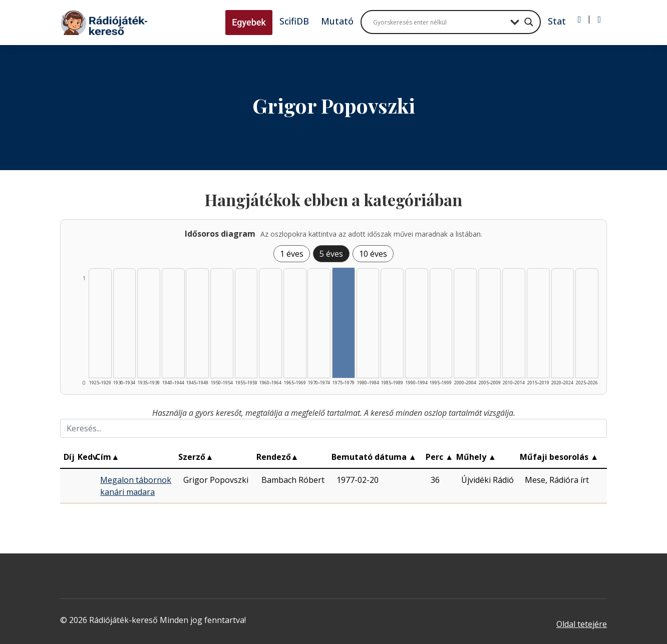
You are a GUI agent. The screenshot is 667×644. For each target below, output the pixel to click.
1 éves (292, 254)
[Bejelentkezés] (580, 20)
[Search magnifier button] (529, 22)
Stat (557, 21)
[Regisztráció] (599, 20)
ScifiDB (294, 21)
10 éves (373, 254)
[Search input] (439, 22)
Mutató (337, 21)
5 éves (331, 254)
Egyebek (249, 22)
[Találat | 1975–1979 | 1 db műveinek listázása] (344, 323)
